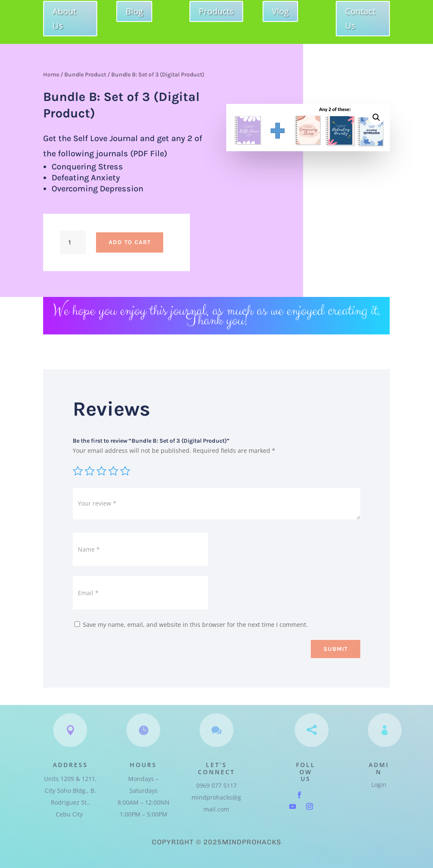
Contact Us (360, 18)
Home (51, 75)
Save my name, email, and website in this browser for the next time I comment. (195, 624)
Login (379, 785)
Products (216, 11)
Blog (134, 11)
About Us (64, 18)
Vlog (280, 11)
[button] (376, 117)
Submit (336, 649)
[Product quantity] (73, 242)
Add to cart (130, 242)
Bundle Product (85, 75)
